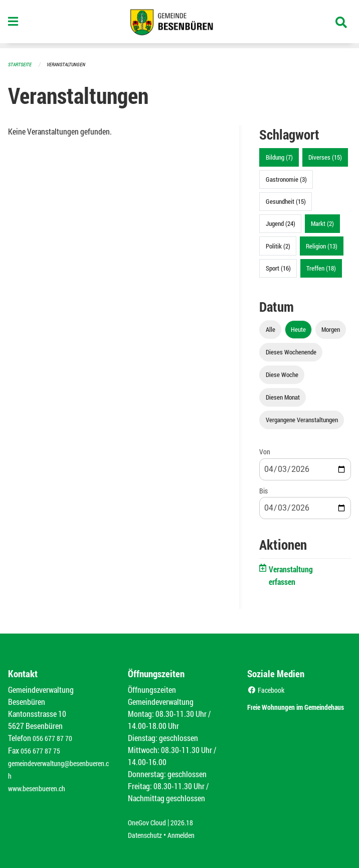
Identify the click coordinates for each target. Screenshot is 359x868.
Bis (263, 490)
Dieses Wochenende (291, 351)
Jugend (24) (281, 223)
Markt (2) (322, 223)
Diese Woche (282, 374)
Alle (271, 329)
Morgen (331, 329)
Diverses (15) (325, 157)
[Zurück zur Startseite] (179, 24)
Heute (298, 329)
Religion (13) (322, 245)
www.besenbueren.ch (41, 785)
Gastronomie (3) (286, 179)
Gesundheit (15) (286, 201)
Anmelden (188, 834)
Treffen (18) (321, 268)
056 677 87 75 (43, 749)
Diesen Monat (283, 397)
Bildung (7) (279, 157)
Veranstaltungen (70, 64)
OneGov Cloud (150, 822)
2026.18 (189, 822)
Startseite (21, 64)
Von (265, 451)
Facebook (268, 689)
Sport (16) (278, 268)
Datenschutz (147, 834)
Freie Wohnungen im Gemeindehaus (285, 711)
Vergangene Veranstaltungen (302, 419)
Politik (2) (278, 245)
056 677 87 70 (55, 737)
